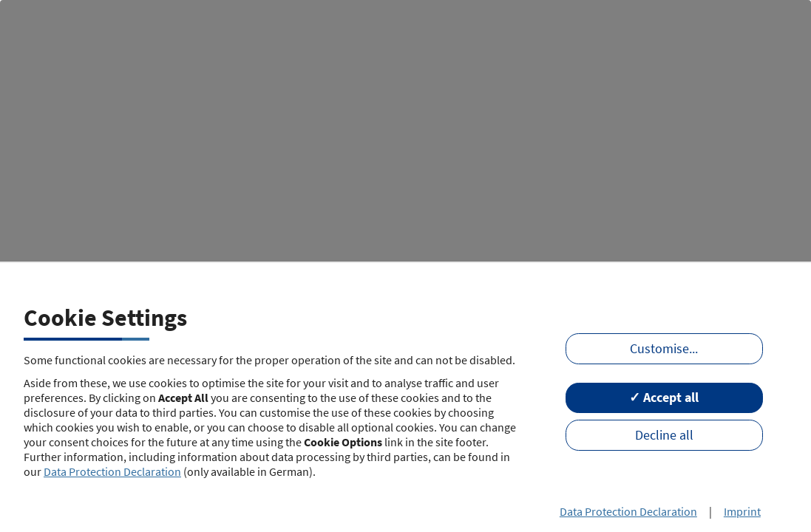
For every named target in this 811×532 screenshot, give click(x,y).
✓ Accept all (664, 398)
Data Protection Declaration (112, 471)
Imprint (742, 511)
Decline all (664, 435)
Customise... (664, 349)
